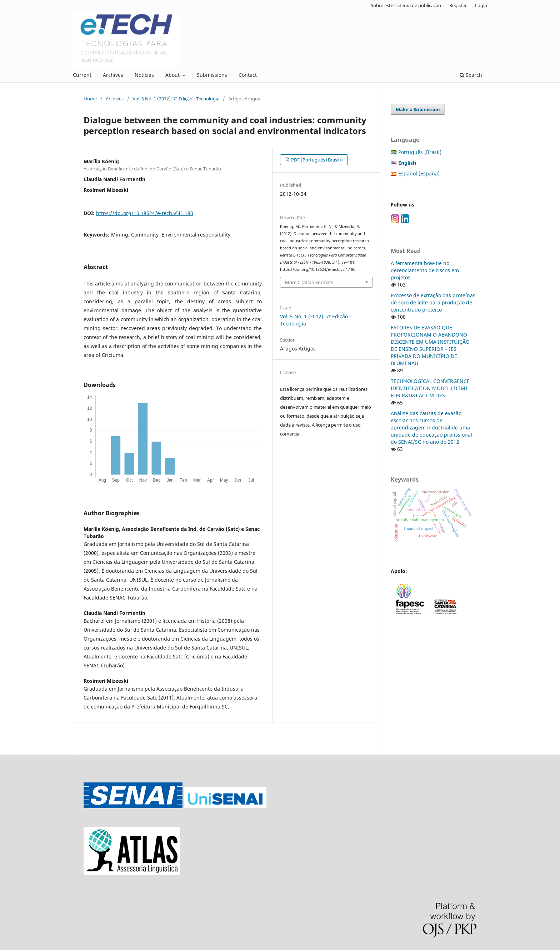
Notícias (144, 75)
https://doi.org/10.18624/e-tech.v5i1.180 (145, 213)
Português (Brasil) (420, 152)
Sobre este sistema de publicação (406, 5)
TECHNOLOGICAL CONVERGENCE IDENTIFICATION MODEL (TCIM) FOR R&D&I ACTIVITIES (430, 388)
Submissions (212, 75)
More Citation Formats (309, 282)
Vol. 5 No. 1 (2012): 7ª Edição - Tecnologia (176, 99)
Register (458, 5)
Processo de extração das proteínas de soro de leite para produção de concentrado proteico (433, 302)
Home (90, 99)
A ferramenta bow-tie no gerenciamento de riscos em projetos (425, 270)
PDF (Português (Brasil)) (316, 160)
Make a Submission (418, 109)
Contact (248, 75)
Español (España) (419, 173)
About (173, 75)
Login (481, 5)
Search (471, 75)
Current (82, 75)
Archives (113, 75)
